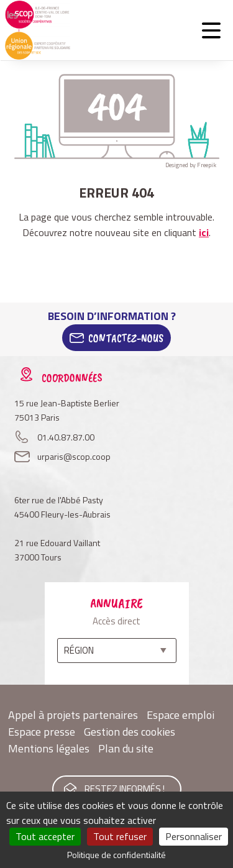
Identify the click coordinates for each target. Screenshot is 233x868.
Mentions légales (49, 748)
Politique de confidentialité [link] (116, 855)
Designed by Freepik (191, 165)
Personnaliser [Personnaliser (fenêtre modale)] (194, 836)
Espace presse (42, 732)
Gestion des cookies (130, 732)
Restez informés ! (125, 789)
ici (204, 232)
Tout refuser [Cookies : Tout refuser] (120, 836)
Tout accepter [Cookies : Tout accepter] (45, 836)
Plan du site (126, 748)
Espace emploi (180, 715)
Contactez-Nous (126, 338)
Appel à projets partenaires (73, 715)
